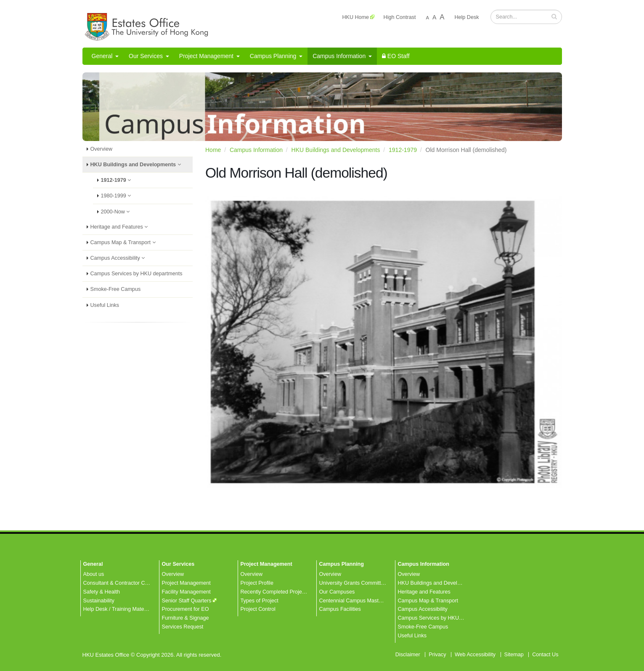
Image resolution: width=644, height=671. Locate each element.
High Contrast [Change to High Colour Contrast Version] (400, 17)
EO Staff (396, 56)
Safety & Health (102, 592)
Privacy (437, 655)
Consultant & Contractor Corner (120, 583)
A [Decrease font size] (428, 18)
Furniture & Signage (186, 618)
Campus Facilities (340, 609)
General (105, 56)
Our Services (149, 56)
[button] (554, 16)
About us (94, 574)
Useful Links (105, 305)
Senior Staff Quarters (187, 601)
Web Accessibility (475, 655)
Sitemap (514, 655)
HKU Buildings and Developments (138, 165)
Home (213, 150)
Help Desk (466, 17)
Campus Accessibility (120, 258)
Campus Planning (276, 56)
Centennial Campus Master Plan (357, 601)
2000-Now (118, 212)
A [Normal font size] (434, 17)
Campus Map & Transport (125, 242)
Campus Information (342, 56)
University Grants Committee (353, 583)
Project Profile (257, 583)
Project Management (209, 56)
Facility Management (186, 592)
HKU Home (355, 17)
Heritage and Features (122, 227)
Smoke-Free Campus (116, 289)
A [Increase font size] (442, 17)
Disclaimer (408, 655)
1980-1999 (118, 196)
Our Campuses (337, 592)
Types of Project (260, 601)
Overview (101, 149)
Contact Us (545, 655)
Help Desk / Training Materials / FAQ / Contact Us (141, 609)
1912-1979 (118, 180)
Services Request (183, 627)
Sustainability (99, 601)
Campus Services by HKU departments (136, 274)
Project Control (258, 609)
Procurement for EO (186, 609)
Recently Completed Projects (275, 592)
